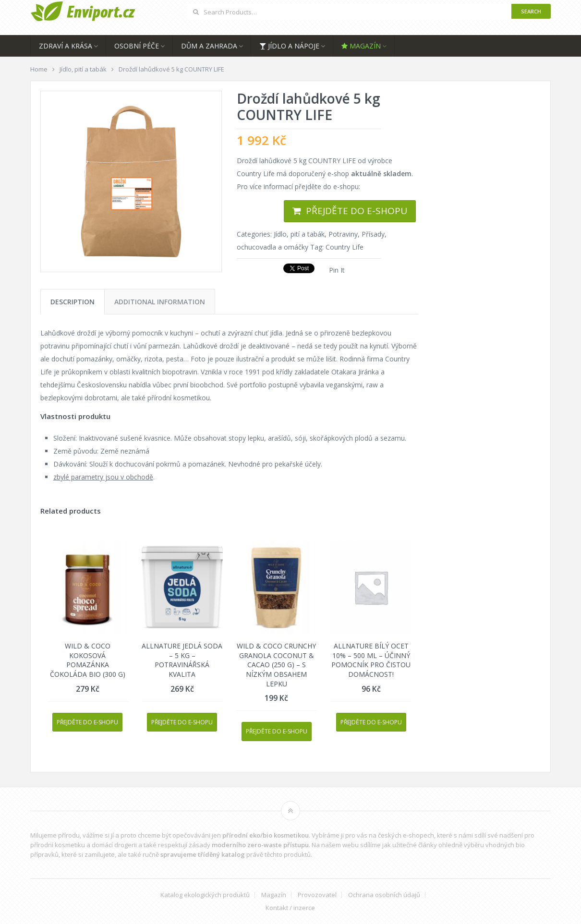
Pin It (337, 270)
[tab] (73, 302)
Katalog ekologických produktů (205, 895)
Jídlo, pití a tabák (299, 234)
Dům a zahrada (209, 46)
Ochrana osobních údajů (384, 895)
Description (73, 302)
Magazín (361, 46)
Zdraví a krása (66, 46)
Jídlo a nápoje (289, 46)
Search (531, 11)
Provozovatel (317, 895)
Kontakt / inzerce (290, 908)
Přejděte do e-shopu (357, 211)
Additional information (160, 302)
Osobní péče (137, 46)
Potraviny (343, 234)
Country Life (345, 247)
